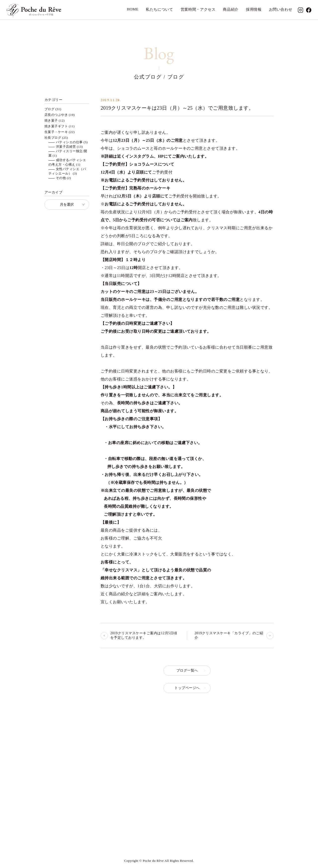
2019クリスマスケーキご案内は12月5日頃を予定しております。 (144, 635)
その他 (61, 178)
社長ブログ (53, 138)
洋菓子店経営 (66, 147)
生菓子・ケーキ (56, 132)
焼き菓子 (51, 120)
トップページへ (187, 688)
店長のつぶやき (56, 115)
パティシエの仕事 (69, 142)
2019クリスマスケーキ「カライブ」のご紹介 (229, 635)
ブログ (49, 109)
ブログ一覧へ (187, 670)
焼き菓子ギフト (56, 126)
